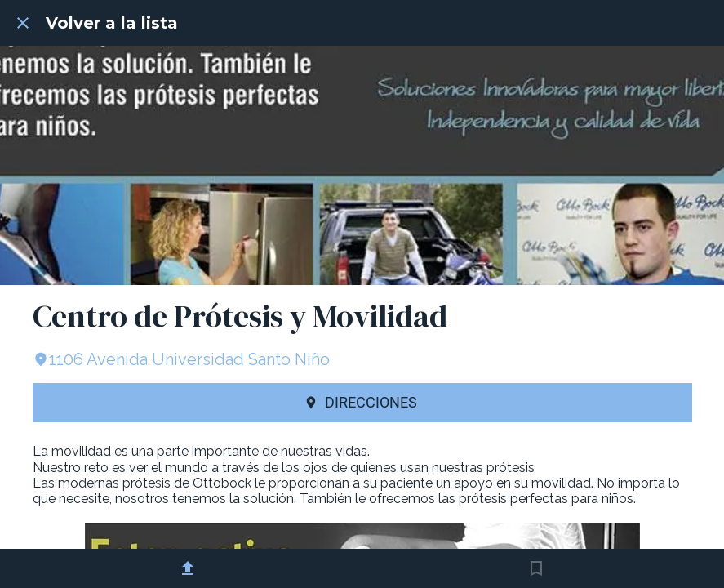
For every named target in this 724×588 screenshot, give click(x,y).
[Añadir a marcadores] (536, 568)
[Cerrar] (23, 23)
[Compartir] (188, 568)
